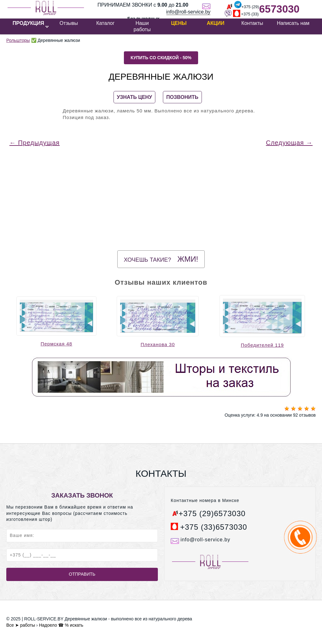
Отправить (82, 574)
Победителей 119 (262, 345)
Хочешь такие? (161, 259)
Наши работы (142, 26)
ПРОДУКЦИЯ (28, 23)
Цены (179, 23)
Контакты (252, 23)
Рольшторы (18, 40)
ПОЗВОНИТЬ (182, 97)
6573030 (279, 9)
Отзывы (69, 23)
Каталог (105, 23)
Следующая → (289, 143)
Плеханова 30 (158, 344)
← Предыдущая (35, 143)
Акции (215, 23)
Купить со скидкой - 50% (161, 58)
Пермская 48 (56, 344)
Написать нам (293, 23)
